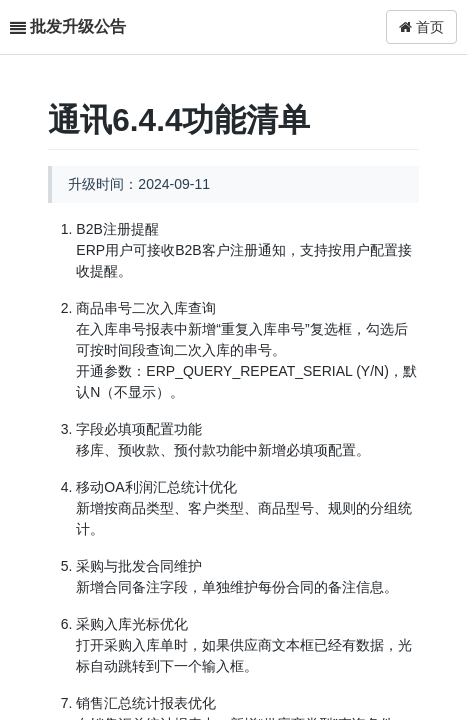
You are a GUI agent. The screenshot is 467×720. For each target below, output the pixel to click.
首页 (421, 27)
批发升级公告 (78, 26)
